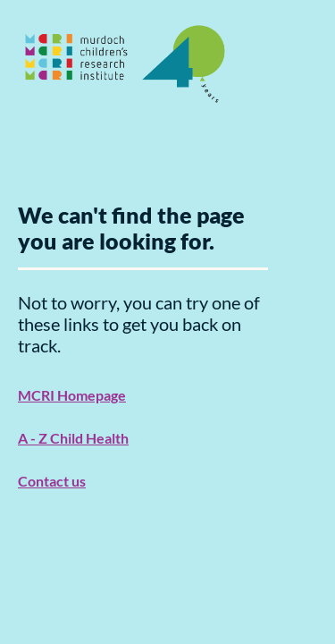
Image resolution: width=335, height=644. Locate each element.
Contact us (52, 481)
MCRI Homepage (72, 395)
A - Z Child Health (73, 438)
